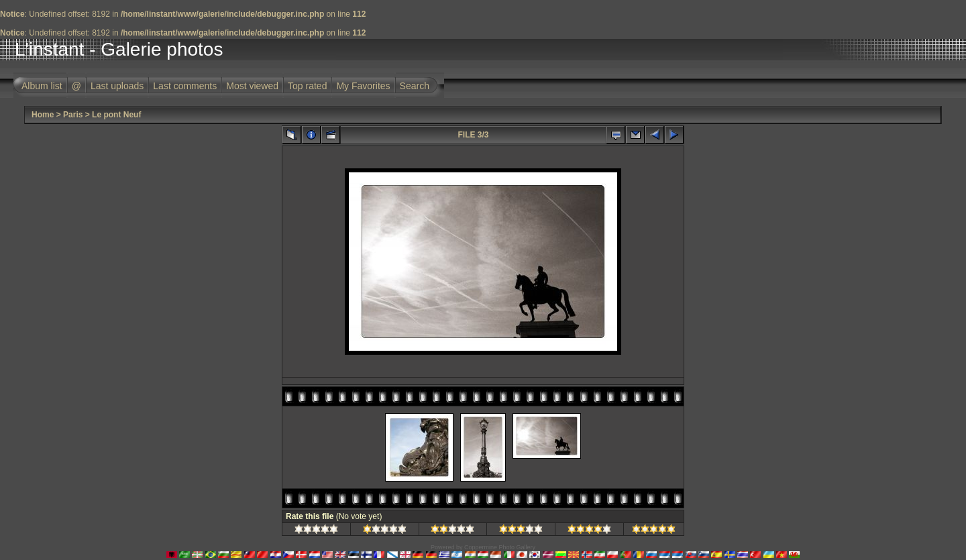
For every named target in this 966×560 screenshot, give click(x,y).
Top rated (307, 86)
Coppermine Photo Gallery (500, 547)
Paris (73, 115)
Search (415, 86)
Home (43, 115)
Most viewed (252, 86)
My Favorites (363, 86)
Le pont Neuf (116, 115)
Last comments (185, 86)
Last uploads (117, 86)
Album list (42, 86)
